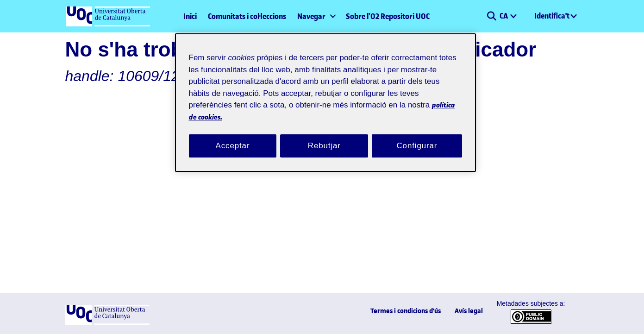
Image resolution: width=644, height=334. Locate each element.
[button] (492, 16)
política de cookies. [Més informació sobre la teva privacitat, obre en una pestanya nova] (289, 105)
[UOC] (107, 323)
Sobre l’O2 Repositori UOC (388, 16)
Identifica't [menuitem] (552, 16)
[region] (325, 97)
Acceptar (233, 135)
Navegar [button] (311, 16)
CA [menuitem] (504, 16)
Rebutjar (324, 135)
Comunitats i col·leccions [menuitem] (247, 16)
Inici (190, 16)
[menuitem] (316, 16)
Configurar (417, 135)
